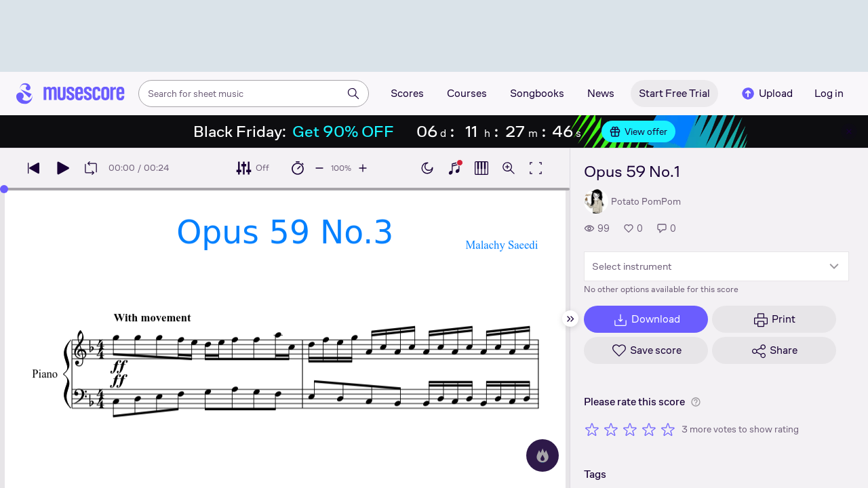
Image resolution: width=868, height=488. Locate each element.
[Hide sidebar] (570, 319)
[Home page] (71, 94)
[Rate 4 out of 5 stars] (649, 429)
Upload (766, 94)
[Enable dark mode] (427, 168)
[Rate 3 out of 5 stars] (630, 429)
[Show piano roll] (481, 168)
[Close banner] (849, 131)
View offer (638, 131)
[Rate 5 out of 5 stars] (668, 429)
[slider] (4, 189)
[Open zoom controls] (509, 168)
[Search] (353, 94)
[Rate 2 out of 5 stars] (611, 429)
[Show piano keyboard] (454, 168)
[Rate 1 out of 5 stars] (592, 429)
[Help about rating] (696, 402)
